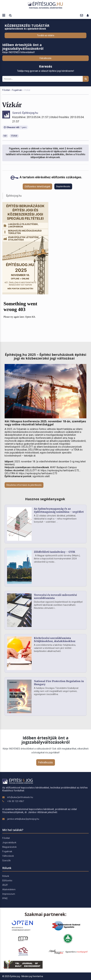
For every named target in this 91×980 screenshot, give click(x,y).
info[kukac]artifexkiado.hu (20, 797)
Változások (8, 856)
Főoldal (6, 90)
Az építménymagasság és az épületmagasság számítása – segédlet (59, 510)
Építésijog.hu (14, 196)
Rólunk (6, 876)
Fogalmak (17, 90)
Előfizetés (7, 881)
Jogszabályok (9, 843)
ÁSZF (5, 885)
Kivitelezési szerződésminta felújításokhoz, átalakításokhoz (55, 640)
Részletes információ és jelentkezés (24, 485)
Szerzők (6, 861)
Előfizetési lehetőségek (37, 187)
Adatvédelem (9, 889)
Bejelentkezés (63, 186)
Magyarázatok (9, 847)
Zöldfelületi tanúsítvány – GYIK (55, 552)
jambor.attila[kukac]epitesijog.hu (23, 819)
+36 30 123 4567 (16, 801)
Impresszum (9, 894)
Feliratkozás (45, 58)
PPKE (5, 898)
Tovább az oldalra (46, 35)
